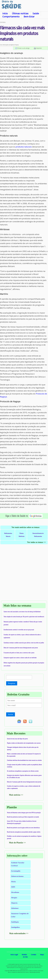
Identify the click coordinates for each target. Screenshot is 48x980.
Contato (34, 955)
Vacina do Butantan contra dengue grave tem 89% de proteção (24, 813)
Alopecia (14, 903)
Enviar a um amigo (24, 48)
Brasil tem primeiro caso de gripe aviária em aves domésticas (23, 828)
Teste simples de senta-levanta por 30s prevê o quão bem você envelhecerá (24, 617)
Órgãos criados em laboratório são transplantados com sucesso (24, 743)
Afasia (13, 882)
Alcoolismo (15, 892)
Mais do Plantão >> (17, 843)
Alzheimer (15, 908)
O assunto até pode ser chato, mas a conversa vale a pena (19, 653)
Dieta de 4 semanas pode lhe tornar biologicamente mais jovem (21, 648)
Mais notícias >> (16, 795)
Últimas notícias (20, 13)
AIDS (13, 887)
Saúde (36, 13)
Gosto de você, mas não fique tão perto (17, 739)
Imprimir (39, 48)
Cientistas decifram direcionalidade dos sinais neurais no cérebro (24, 760)
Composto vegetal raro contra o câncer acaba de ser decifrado (20, 658)
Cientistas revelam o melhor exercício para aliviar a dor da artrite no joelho (24, 643)
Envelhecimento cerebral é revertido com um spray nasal (19, 630)
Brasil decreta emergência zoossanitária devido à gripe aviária (24, 832)
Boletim (24, 955)
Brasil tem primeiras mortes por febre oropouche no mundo (23, 817)
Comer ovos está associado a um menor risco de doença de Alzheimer (22, 612)
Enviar (11, 714)
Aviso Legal (14, 955)
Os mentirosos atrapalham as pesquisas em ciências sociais (23, 771)
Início (5, 13)
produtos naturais (24, 147)
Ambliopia (15, 922)
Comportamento (11, 17)
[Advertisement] (24, 575)
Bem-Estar (29, 17)
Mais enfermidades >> (19, 933)
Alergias (14, 898)
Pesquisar (12, 683)
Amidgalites (15, 927)
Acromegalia (16, 871)
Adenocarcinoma (17, 876)
